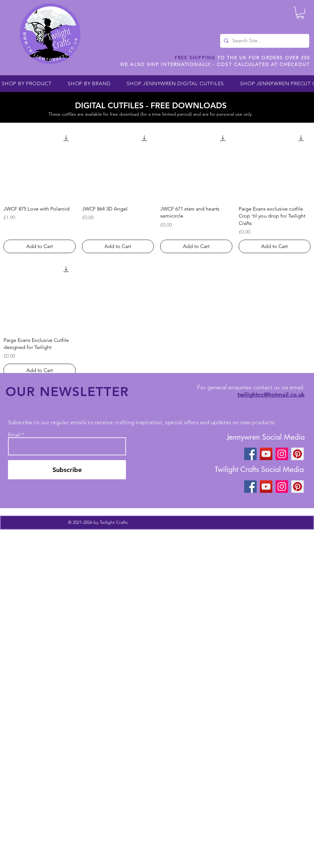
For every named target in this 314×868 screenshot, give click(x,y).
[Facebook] (250, 454)
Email (14, 435)
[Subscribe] (67, 470)
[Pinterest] (297, 454)
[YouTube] (266, 454)
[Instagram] (282, 454)
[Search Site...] (264, 41)
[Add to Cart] (40, 246)
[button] (300, 13)
